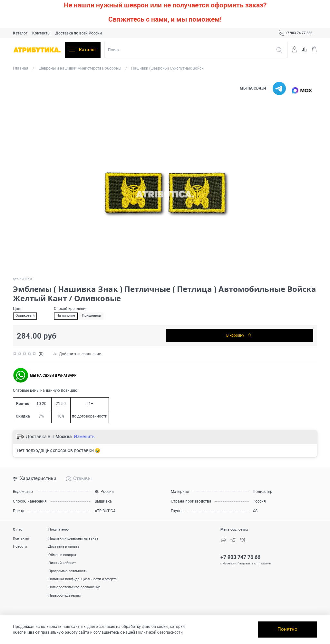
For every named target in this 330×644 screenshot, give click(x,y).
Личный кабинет (62, 563)
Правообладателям (64, 596)
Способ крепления (71, 309)
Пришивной (91, 316)
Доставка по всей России (79, 33)
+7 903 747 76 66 (240, 557)
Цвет (17, 309)
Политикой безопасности (159, 632)
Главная (21, 68)
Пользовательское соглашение (74, 587)
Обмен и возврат (62, 555)
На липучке (66, 316)
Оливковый (25, 316)
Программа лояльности (68, 571)
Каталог (20, 33)
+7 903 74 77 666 (296, 33)
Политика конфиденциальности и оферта (82, 579)
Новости (20, 547)
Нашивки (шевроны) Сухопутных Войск (167, 68)
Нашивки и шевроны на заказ (73, 538)
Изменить (84, 437)
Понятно (287, 629)
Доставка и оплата (64, 547)
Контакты (41, 33)
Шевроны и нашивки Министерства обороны (80, 68)
